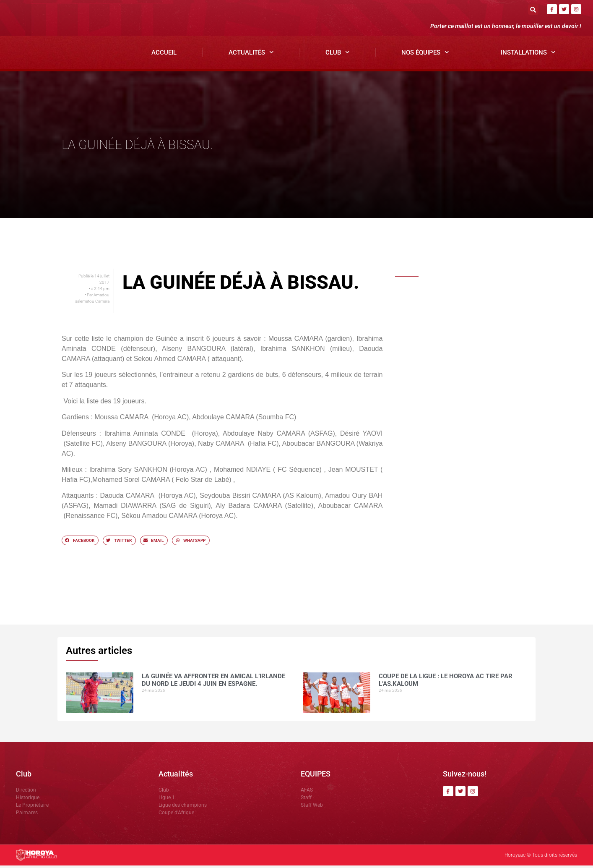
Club (338, 55)
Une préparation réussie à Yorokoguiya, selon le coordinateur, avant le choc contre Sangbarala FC (478, 417)
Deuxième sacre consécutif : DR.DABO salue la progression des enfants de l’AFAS (477, 371)
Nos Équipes (425, 55)
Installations (528, 55)
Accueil (164, 55)
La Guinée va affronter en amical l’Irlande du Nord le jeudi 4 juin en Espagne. (474, 302)
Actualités (251, 55)
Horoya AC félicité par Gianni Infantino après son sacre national (476, 391)
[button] (533, 9)
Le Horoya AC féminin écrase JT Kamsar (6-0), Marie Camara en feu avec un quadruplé (479, 440)
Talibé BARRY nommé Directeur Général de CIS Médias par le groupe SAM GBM (476, 348)
